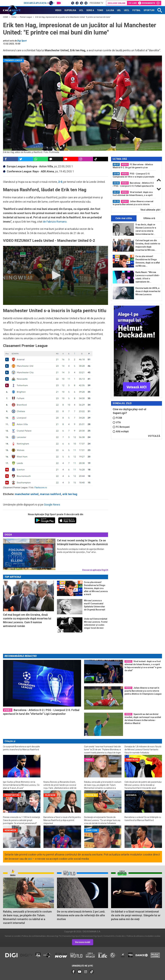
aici (30, 859)
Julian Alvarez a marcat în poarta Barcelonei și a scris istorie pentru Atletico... (133, 203)
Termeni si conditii (13, 936)
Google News (52, 505)
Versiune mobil (83, 942)
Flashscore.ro (41, 488)
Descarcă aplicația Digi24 (95, 570)
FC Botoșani (121, 427)
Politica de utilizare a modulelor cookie (143, 936)
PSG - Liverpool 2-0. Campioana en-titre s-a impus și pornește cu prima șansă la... (133, 175)
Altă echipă (121, 431)
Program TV (96, 3)
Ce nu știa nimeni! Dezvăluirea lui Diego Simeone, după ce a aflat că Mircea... (148, 261)
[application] (56, 275)
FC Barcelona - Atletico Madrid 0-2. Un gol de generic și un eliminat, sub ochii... (133, 166)
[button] (55, 275)
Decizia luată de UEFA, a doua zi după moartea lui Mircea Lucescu (148, 291)
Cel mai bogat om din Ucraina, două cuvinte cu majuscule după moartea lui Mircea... (148, 245)
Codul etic (120, 936)
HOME (6, 17)
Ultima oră (149, 218)
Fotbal (14, 17)
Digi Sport (22, 41)
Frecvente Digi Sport (71, 936)
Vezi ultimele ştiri (150, 210)
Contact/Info (109, 936)
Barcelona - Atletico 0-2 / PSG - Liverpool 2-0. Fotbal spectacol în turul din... (133, 184)
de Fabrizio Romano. (55, 222)
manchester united (27, 494)
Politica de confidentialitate (34, 936)
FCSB (117, 418)
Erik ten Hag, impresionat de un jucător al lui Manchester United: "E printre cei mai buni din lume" (73, 17)
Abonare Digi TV (54, 936)
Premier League (26, 17)
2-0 (60, 182)
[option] (133, 166)
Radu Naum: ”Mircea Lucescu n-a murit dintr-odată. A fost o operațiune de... (148, 277)
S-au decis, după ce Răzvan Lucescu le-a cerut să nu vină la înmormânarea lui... (146, 229)
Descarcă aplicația (39, 3)
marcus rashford (50, 494)
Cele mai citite (124, 218)
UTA (117, 422)
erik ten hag (70, 494)
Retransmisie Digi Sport (92, 936)
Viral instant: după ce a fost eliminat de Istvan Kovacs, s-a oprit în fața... (133, 194)
